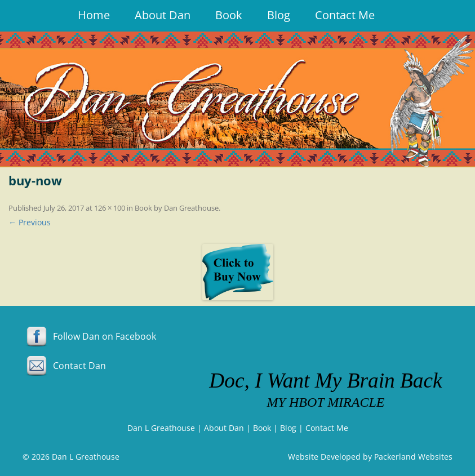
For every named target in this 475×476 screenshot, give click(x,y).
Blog (279, 15)
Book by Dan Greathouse (177, 208)
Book (229, 15)
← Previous (30, 222)
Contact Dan (64, 366)
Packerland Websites (413, 457)
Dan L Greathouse (161, 428)
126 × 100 (110, 208)
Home (94, 15)
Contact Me (345, 15)
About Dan (163, 15)
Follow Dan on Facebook (89, 336)
